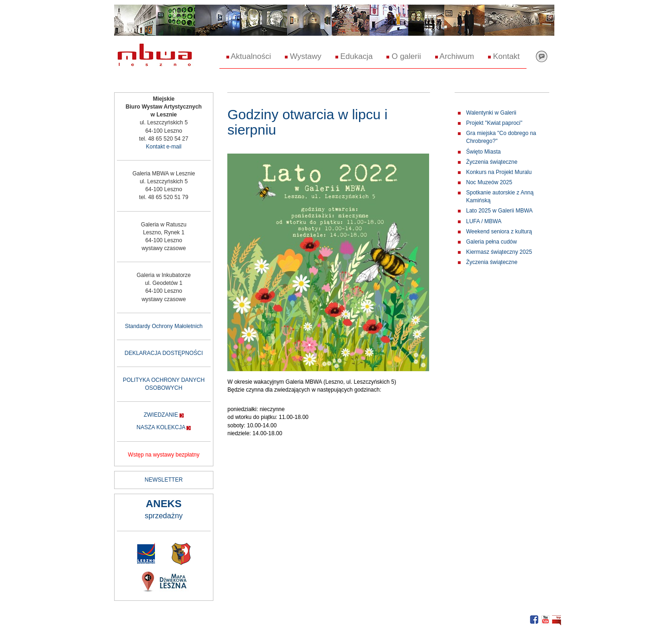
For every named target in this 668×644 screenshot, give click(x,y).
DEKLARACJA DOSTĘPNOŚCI (164, 353)
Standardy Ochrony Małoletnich (164, 326)
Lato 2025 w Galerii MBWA (500, 211)
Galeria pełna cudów (491, 242)
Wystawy (303, 56)
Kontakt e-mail (164, 147)
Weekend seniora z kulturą (499, 232)
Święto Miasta (484, 152)
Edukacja (354, 56)
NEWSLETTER (164, 480)
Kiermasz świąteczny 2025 (499, 252)
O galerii (404, 56)
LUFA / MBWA (484, 221)
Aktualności (249, 56)
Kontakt (504, 56)
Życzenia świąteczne (492, 162)
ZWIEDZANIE (161, 415)
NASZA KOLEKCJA (161, 427)
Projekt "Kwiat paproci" (494, 123)
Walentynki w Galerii (491, 113)
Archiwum (455, 56)
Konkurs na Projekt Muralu (499, 172)
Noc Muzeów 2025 (489, 182)
